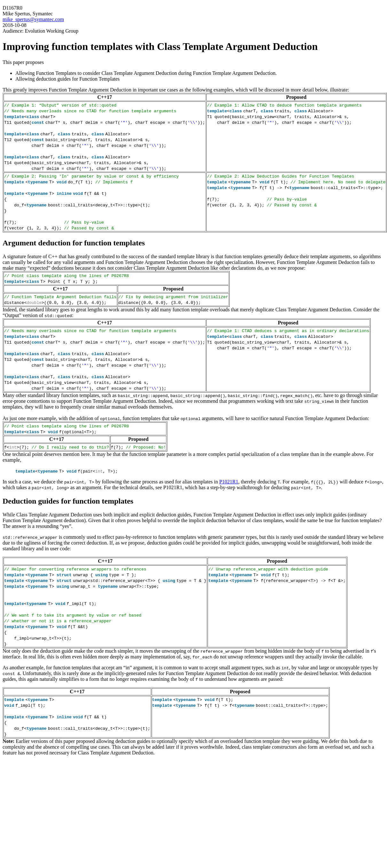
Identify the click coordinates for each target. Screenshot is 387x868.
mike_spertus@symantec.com (33, 19)
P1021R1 (229, 482)
